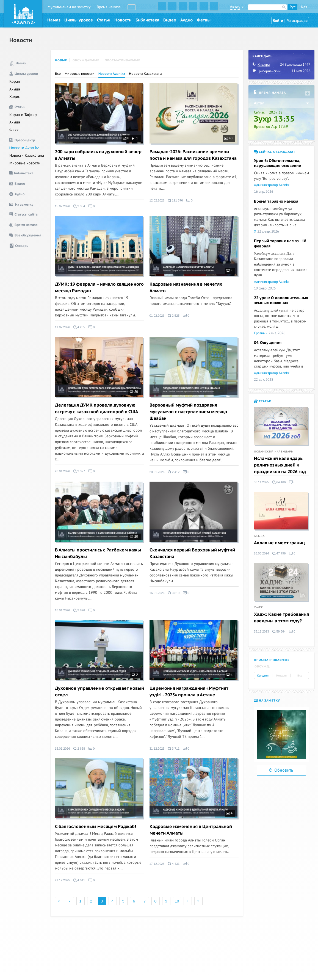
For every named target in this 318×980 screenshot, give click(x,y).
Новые (61, 60)
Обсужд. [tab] (262, 666)
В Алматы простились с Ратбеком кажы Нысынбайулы (98, 553)
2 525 (174, 316)
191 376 (175, 200)
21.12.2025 (63, 880)
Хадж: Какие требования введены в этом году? (281, 618)
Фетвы (204, 20)
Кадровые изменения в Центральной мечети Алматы (191, 830)
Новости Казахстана (27, 155)
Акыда (15, 89)
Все (58, 74)
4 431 (174, 864)
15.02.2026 (63, 206)
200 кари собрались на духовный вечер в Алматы (98, 155)
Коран (15, 82)
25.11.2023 (262, 631)
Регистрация (297, 21)
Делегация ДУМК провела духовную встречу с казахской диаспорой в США (97, 408)
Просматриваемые (122, 60)
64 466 (279, 482)
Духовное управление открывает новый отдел (99, 692)
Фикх (14, 130)
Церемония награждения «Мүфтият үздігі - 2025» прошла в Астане (189, 692)
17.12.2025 (157, 864)
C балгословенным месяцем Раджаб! (96, 827)
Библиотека (147, 20)
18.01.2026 (63, 610)
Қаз (304, 7)
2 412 (174, 472)
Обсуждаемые (86, 60)
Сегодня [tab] (263, 676)
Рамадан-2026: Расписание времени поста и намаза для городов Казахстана (193, 155)
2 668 (79, 749)
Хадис (15, 97)
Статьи (104, 20)
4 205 (79, 327)
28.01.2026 (63, 471)
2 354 (79, 206)
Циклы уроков (79, 20)
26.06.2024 (262, 553)
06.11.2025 (262, 482)
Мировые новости (25, 163)
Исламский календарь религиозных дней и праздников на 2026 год (280, 465)
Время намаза (109, 7)
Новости (123, 20)
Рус (293, 7)
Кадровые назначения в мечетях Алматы (186, 288)
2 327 (79, 471)
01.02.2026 (157, 316)
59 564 (279, 631)
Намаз (54, 20)
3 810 (174, 593)
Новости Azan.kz (24, 148)
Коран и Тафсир (23, 115)
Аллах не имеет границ (279, 543)
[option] (281, 735)
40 (228, 138)
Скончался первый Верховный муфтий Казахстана (192, 553)
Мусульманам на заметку (69, 7)
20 (134, 392)
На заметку (267, 701)
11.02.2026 (63, 327)
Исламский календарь (273, 452)
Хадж (258, 608)
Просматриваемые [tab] (272, 660)
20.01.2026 (157, 472)
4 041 (79, 880)
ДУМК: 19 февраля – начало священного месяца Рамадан (99, 288)
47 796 (279, 553)
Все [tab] (300, 676)
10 (177, 901)
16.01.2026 (157, 593)
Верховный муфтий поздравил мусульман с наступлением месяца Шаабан (188, 412)
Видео (170, 20)
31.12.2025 (157, 749)
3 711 (174, 749)
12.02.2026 (157, 200)
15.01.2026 (63, 749)
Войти (278, 21)
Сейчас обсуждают (275, 152)
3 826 (79, 610)
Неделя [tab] (281, 676)
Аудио (186, 20)
